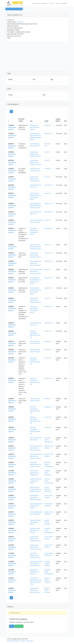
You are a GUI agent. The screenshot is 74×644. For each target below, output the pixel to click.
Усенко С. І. (48, 152)
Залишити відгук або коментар (14, 9)
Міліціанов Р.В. (49, 185)
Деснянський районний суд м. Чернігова (35, 572)
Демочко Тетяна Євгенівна (47, 590)
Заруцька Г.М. (49, 204)
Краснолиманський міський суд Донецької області (35, 263)
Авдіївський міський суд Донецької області (36, 481)
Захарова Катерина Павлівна (47, 564)
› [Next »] (17, 112)
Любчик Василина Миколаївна (48, 489)
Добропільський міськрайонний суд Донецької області (35, 489)
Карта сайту (30, 641)
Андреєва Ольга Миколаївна (48, 473)
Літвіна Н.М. (48, 331)
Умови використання (13, 641)
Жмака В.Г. (48, 399)
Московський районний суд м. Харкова (35, 127)
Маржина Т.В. (48, 278)
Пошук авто (44, 3)
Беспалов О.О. (49, 378)
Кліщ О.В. (47, 177)
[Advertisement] (37, 57)
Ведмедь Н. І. (48, 341)
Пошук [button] (51, 3)
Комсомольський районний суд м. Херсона (35, 530)
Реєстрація (63, 3)
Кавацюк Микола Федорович (48, 580)
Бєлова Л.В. (48, 427)
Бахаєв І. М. (48, 245)
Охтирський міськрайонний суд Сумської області (35, 464)
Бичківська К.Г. (49, 228)
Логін (57, 3)
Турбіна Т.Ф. (48, 220)
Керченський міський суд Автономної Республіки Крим (36, 564)
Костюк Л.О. (48, 358)
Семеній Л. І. (48, 169)
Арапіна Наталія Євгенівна (47, 522)
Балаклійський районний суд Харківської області (36, 154)
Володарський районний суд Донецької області (35, 590)
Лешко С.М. (48, 193)
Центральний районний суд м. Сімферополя (35, 473)
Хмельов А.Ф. (48, 261)
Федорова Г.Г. (48, 407)
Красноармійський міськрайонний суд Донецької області (35, 206)
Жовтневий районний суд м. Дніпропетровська (35, 555)
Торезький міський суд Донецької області (35, 522)
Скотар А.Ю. (48, 125)
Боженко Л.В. (48, 134)
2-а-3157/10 (20, 22)
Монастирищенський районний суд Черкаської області (36, 272)
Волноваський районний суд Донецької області (35, 255)
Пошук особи (36, 3)
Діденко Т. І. (48, 269)
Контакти (23, 641)
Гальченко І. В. (49, 253)
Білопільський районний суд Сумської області (35, 179)
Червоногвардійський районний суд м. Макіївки (36, 506)
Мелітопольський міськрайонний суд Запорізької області (36, 247)
